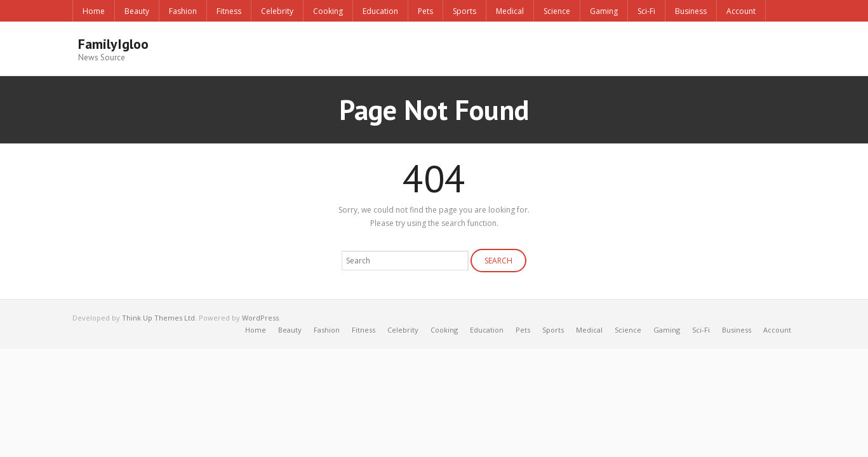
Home (94, 11)
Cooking (328, 11)
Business (691, 11)
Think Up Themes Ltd (158, 317)
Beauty (137, 11)
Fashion (183, 11)
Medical (510, 11)
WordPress (260, 317)
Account (741, 11)
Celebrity (277, 11)
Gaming (604, 11)
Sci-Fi (646, 11)
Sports (464, 11)
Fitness (229, 11)
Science (557, 11)
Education (380, 11)
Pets (425, 11)
